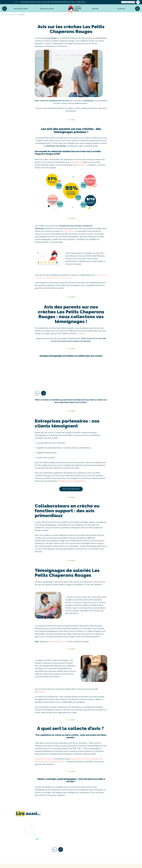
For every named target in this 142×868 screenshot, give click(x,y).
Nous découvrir (12, 15)
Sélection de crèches (137, 9)
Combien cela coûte (43, 759)
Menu (5, 9)
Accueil (75, 9)
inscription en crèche (47, 9)
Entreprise (95, 9)
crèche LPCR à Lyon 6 (59, 642)
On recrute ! (121, 9)
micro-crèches (68, 231)
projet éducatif (82, 165)
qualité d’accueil (76, 162)
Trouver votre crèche (21, 9)
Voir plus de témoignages (71, 489)
